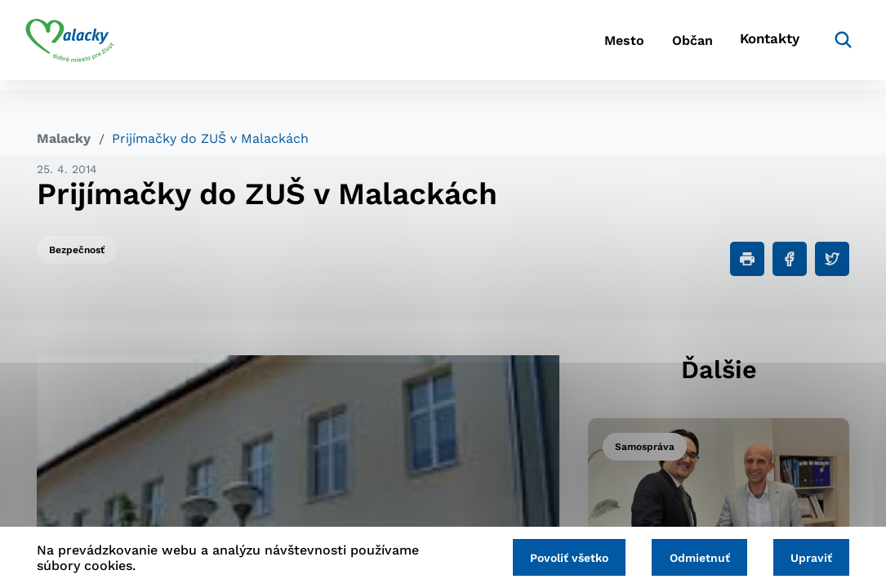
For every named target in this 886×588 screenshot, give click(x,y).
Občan (664, 45)
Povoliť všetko (558, 557)
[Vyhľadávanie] (825, 45)
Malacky (64, 138)
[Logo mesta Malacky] (81, 45)
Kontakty (755, 45)
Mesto (583, 45)
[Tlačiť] (747, 259)
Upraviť (809, 557)
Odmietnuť (692, 557)
